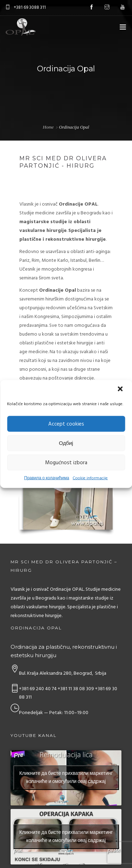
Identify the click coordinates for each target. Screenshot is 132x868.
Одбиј (66, 443)
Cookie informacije (90, 478)
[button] (121, 390)
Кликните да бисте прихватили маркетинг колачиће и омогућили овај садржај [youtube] (66, 778)
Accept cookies (66, 424)
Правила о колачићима (47, 478)
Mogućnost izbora (66, 462)
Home (48, 127)
